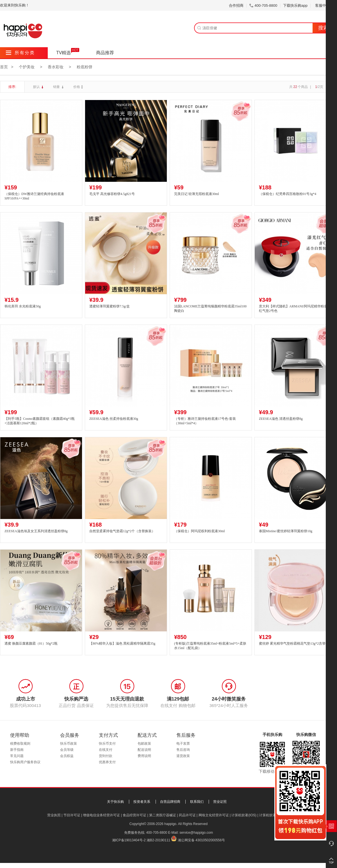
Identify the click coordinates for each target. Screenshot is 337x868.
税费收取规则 (20, 744)
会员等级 (67, 750)
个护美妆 (27, 67)
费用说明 (144, 756)
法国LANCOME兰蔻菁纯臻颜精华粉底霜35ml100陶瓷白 (210, 309)
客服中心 (325, 5)
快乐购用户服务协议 (25, 762)
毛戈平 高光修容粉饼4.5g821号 (112, 194)
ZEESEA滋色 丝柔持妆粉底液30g (114, 419)
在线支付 (106, 750)
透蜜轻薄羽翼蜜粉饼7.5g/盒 (110, 306)
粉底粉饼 (85, 67)
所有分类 (20, 53)
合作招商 (236, 5)
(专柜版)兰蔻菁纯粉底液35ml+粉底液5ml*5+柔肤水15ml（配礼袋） (210, 646)
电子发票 (183, 744)
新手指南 (17, 750)
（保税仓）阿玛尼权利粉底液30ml (200, 531)
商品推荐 (105, 53)
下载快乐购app (295, 5)
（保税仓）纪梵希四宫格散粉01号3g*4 (288, 194)
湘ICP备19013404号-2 (129, 840)
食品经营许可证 (135, 815)
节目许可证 (72, 815)
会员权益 (67, 756)
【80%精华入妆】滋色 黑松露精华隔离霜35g (122, 643)
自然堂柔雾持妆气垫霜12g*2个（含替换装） (122, 531)
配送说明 (144, 750)
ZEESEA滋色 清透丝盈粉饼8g (281, 419)
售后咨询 (183, 750)
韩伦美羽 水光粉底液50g (23, 306)
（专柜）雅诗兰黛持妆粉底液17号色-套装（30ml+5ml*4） (205, 421)
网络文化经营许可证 (214, 815)
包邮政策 (144, 744)
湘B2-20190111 (158, 840)
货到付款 (106, 756)
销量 (57, 87)
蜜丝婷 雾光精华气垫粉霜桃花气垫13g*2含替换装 (296, 643)
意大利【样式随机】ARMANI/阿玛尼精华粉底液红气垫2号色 (295, 309)
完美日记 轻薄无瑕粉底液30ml (197, 194)
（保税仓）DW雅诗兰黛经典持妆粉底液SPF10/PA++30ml (34, 196)
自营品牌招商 (170, 802)
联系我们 (197, 802)
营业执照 (54, 815)
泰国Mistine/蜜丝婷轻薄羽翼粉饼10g (286, 531)
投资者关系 (142, 802)
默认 (37, 87)
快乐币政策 (69, 744)
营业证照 (220, 802)
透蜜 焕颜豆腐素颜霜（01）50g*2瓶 (31, 643)
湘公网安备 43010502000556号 (201, 840)
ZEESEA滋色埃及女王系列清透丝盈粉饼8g (36, 531)
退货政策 (183, 756)
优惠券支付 (107, 762)
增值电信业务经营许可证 (101, 815)
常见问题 (17, 756)
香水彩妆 (56, 67)
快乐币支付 (107, 744)
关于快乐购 (115, 802)
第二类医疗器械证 (163, 815)
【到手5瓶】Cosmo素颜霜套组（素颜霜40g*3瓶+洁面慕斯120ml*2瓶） (40, 421)
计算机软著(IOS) (244, 815)
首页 (4, 67)
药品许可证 (187, 815)
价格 (79, 87)
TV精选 (63, 53)
